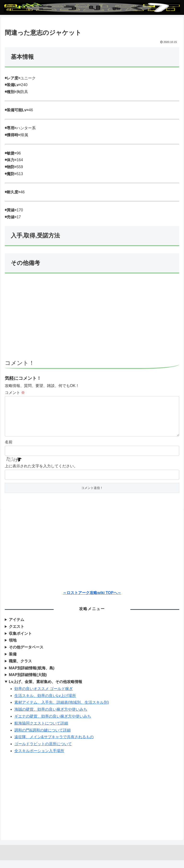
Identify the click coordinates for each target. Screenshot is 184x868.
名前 (9, 450)
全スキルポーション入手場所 (39, 758)
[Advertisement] (92, 319)
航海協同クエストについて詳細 (41, 731)
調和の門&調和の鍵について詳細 (43, 738)
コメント (15, 393)
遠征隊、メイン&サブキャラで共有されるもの (54, 745)
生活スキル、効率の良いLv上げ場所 (45, 703)
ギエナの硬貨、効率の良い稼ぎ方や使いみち (53, 724)
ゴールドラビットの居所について (43, 752)
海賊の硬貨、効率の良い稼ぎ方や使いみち (51, 717)
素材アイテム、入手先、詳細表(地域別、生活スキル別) (62, 710)
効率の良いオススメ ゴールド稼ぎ (44, 696)
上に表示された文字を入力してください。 (41, 474)
